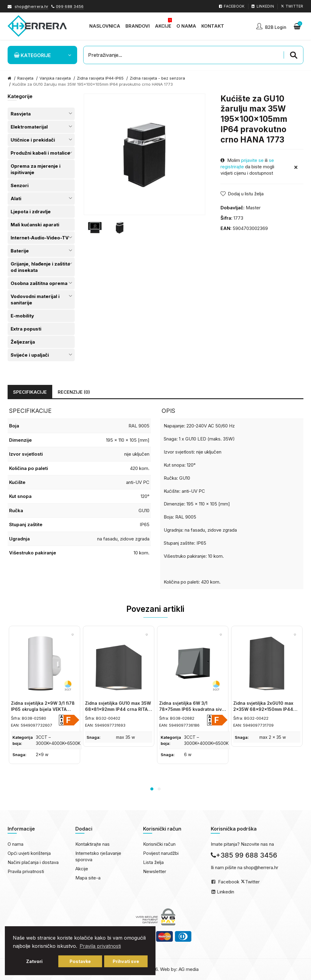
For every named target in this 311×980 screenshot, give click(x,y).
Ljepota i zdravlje (31, 212)
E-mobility (22, 316)
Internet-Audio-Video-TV (40, 238)
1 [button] (152, 789)
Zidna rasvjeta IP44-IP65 (100, 78)
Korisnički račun (159, 844)
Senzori (20, 185)
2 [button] (159, 789)
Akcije (82, 869)
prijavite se (252, 160)
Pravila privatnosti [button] (100, 946)
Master (253, 208)
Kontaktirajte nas (92, 844)
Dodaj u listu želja (246, 194)
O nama (15, 844)
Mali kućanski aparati (35, 225)
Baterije (20, 251)
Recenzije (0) (74, 392)
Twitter (252, 882)
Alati (16, 199)
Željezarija (23, 342)
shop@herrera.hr (32, 6)
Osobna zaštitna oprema (39, 283)
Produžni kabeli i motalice (40, 153)
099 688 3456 (70, 6)
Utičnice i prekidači (33, 140)
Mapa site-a (88, 878)
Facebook (229, 882)
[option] (95, 228)
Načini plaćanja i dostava (33, 862)
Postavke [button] (80, 961)
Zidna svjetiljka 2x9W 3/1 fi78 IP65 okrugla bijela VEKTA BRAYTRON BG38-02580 (43, 709)
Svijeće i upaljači (30, 355)
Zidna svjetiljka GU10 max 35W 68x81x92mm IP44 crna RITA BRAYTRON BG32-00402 (118, 709)
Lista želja (153, 862)
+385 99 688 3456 (244, 855)
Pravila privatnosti (26, 871)
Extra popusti (26, 329)
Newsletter (155, 871)
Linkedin (226, 892)
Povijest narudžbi (161, 853)
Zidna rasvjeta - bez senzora (157, 78)
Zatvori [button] (34, 961)
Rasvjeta (21, 114)
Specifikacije (30, 392)
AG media (189, 969)
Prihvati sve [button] (126, 961)
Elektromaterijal (29, 127)
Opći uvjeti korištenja (29, 853)
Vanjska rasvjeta (55, 78)
